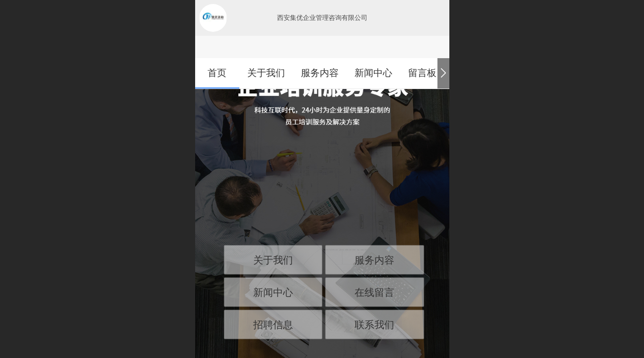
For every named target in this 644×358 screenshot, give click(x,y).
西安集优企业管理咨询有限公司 (322, 18)
